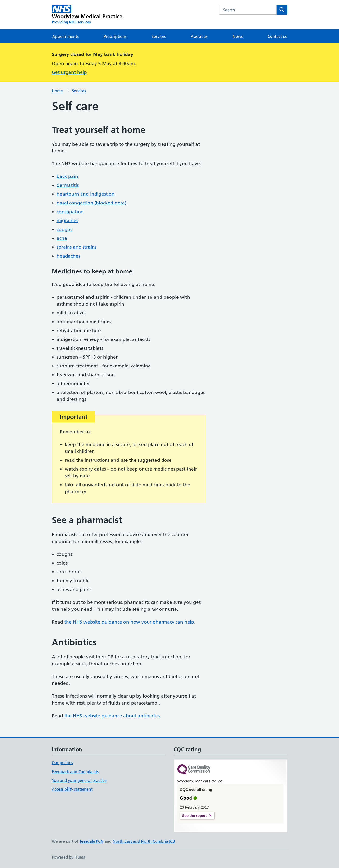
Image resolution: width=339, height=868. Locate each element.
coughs (64, 229)
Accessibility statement (72, 789)
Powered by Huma (69, 857)
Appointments (65, 36)
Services (159, 36)
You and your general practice (79, 780)
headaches (68, 256)
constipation (70, 212)
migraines (67, 221)
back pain (67, 176)
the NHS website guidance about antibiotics (112, 716)
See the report (195, 816)
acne (62, 238)
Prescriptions (115, 36)
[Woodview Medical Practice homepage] (87, 15)
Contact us (277, 36)
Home (57, 91)
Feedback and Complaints (75, 772)
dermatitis (68, 185)
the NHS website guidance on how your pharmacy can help (129, 622)
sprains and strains (77, 247)
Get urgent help (69, 72)
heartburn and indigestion (86, 194)
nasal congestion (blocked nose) (92, 203)
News (238, 36)
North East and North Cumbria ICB (144, 841)
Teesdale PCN (91, 841)
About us (199, 36)
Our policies (62, 763)
